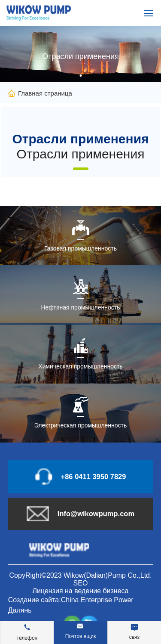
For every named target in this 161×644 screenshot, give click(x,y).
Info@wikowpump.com (96, 514)
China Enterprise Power (97, 600)
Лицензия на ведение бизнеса (80, 591)
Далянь (20, 610)
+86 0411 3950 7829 (94, 477)
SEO (81, 583)
